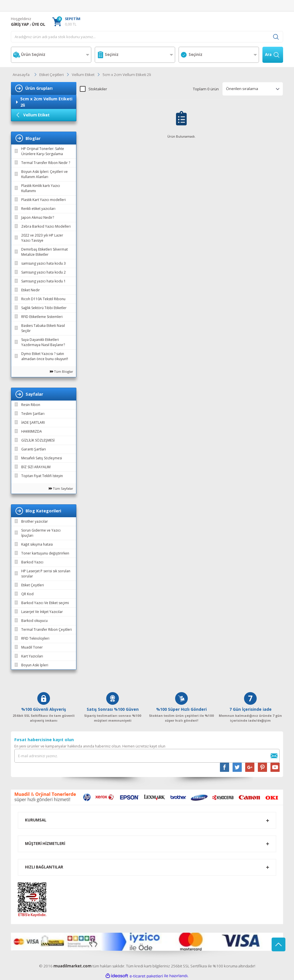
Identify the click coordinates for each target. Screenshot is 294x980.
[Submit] (274, 756)
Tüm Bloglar (62, 371)
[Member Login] (20, 25)
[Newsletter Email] (147, 756)
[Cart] (66, 22)
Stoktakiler (98, 89)
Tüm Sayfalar (61, 488)
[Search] (147, 37)
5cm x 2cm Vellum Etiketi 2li (127, 75)
